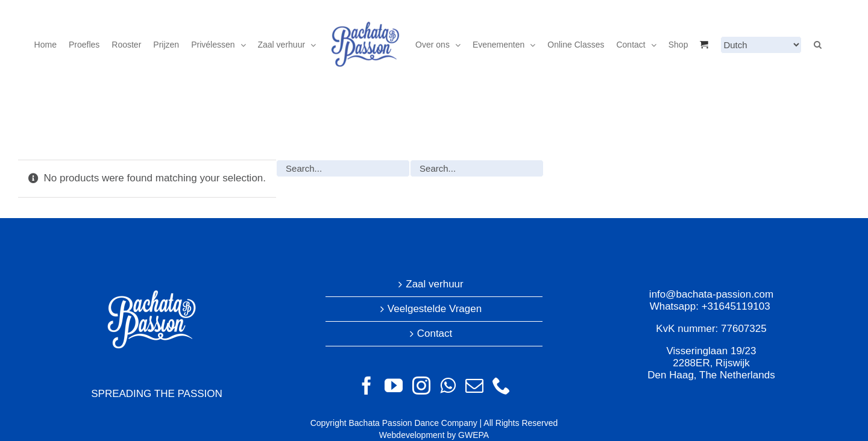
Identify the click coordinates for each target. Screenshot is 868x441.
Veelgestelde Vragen (435, 309)
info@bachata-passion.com (711, 294)
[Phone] (502, 386)
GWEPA (473, 435)
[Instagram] (421, 386)
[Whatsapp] (448, 386)
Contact (435, 333)
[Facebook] (366, 386)
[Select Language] (761, 45)
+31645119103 (736, 306)
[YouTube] (394, 386)
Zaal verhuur (434, 284)
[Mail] (474, 386)
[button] (818, 45)
